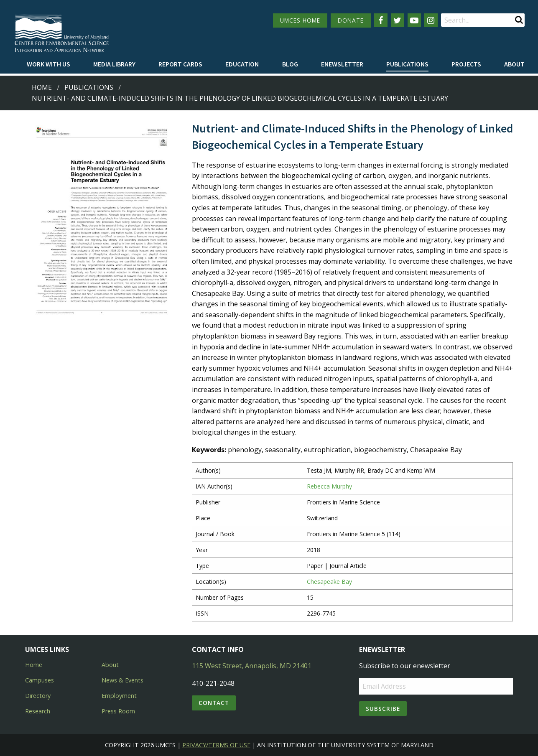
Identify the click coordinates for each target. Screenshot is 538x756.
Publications (407, 64)
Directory (38, 696)
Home (42, 87)
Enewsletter (342, 64)
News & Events (122, 680)
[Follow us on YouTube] (414, 20)
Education (242, 64)
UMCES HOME (300, 20)
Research (38, 711)
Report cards (180, 64)
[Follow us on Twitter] (398, 20)
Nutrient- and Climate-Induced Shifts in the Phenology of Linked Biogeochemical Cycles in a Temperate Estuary (240, 98)
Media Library (114, 64)
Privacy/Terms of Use (216, 745)
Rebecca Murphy (329, 486)
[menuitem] (48, 64)
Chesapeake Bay (329, 582)
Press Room (118, 711)
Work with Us (48, 64)
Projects (466, 64)
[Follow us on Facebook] (381, 20)
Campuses (40, 680)
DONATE (351, 20)
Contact (214, 703)
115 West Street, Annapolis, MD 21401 (252, 666)
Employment (119, 696)
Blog (290, 64)
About (514, 64)
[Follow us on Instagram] (431, 20)
